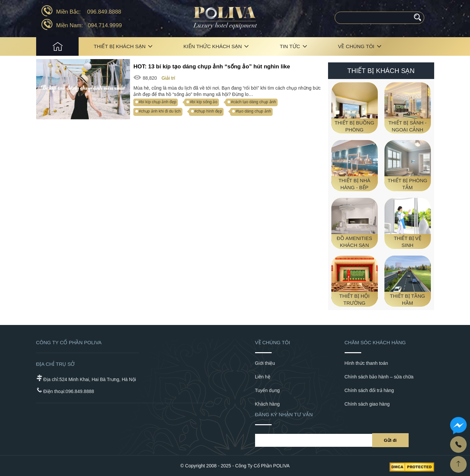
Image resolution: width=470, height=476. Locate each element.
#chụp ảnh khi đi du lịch (160, 111)
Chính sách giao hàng (367, 404)
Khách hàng (268, 404)
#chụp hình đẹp (208, 111)
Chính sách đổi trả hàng (369, 390)
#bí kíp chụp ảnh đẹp (157, 102)
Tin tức (290, 46)
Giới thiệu (265, 363)
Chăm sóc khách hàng (375, 342)
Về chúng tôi (356, 46)
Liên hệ (263, 377)
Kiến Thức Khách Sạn (213, 46)
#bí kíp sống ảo (203, 102)
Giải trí (168, 78)
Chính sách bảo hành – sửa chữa (379, 377)
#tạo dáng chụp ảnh (253, 111)
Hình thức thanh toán (366, 363)
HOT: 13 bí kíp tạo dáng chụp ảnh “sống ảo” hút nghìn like (212, 67)
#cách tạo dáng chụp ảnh (253, 102)
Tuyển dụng (268, 390)
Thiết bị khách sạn (120, 46)
